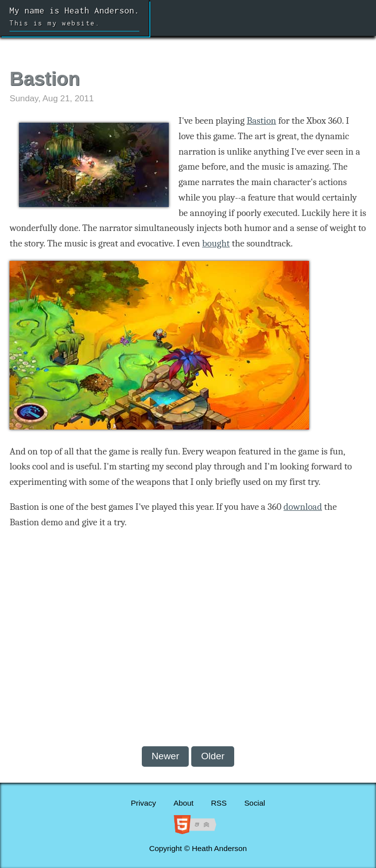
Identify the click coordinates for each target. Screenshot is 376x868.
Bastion (261, 121)
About (183, 803)
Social (255, 803)
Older (213, 756)
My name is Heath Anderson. (74, 18)
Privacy (143, 803)
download (303, 507)
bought (216, 243)
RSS (219, 803)
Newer (165, 756)
